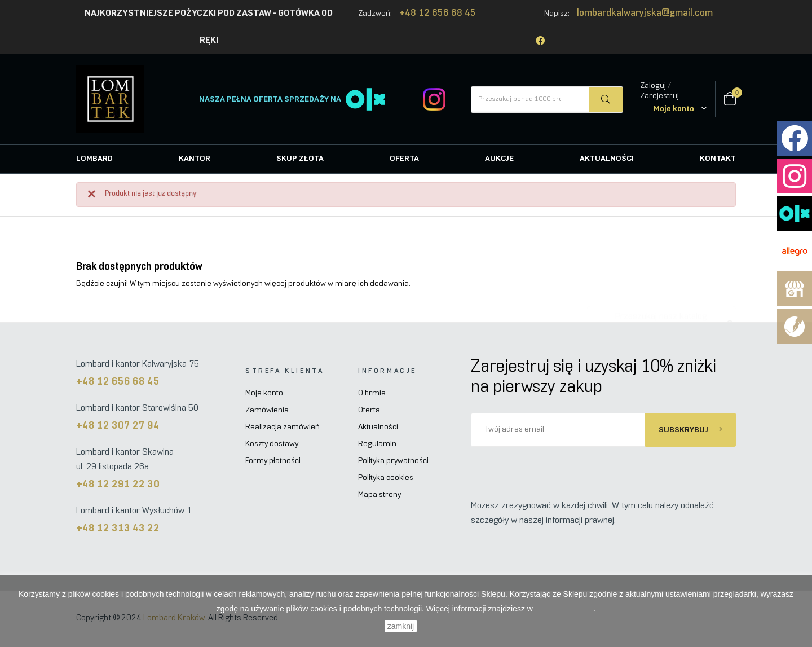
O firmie (372, 393)
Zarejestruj (659, 96)
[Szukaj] (661, 311)
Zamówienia (267, 410)
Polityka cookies (386, 478)
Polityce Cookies (564, 609)
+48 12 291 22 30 (118, 485)
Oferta (369, 410)
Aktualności (378, 427)
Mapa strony (379, 495)
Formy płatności (273, 461)
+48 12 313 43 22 (118, 529)
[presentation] (565, 469)
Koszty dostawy (272, 444)
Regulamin (377, 444)
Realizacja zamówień (283, 427)
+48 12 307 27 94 (118, 426)
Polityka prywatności (393, 461)
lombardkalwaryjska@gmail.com (645, 14)
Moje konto (264, 393)
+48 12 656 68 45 (438, 14)
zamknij (401, 626)
